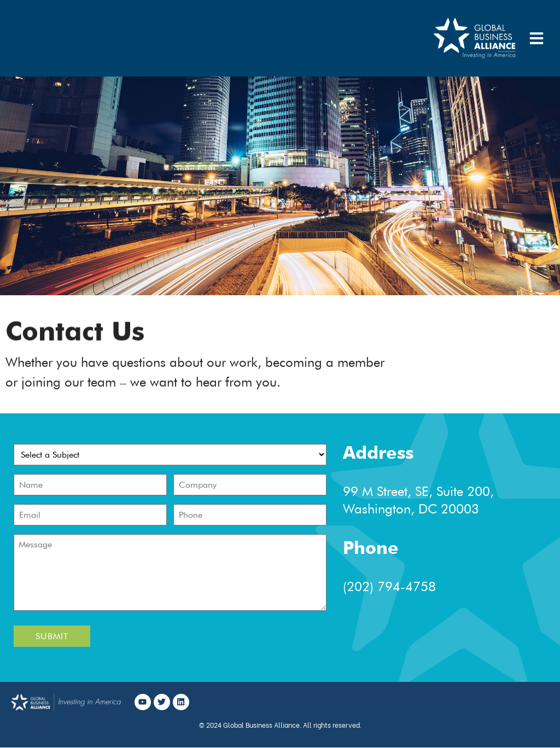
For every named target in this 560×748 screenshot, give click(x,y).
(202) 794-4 (378, 586)
